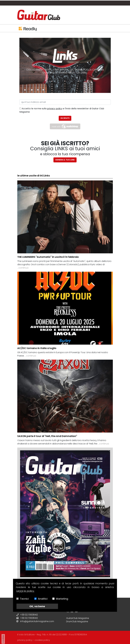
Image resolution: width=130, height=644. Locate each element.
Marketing (62, 599)
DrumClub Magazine (77, 621)
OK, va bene (37, 606)
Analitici (43, 599)
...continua (23, 268)
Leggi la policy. (25, 591)
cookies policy (42, 640)
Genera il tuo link (65, 160)
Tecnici (24, 599)
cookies (3, 639)
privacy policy (55, 109)
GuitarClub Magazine (78, 618)
